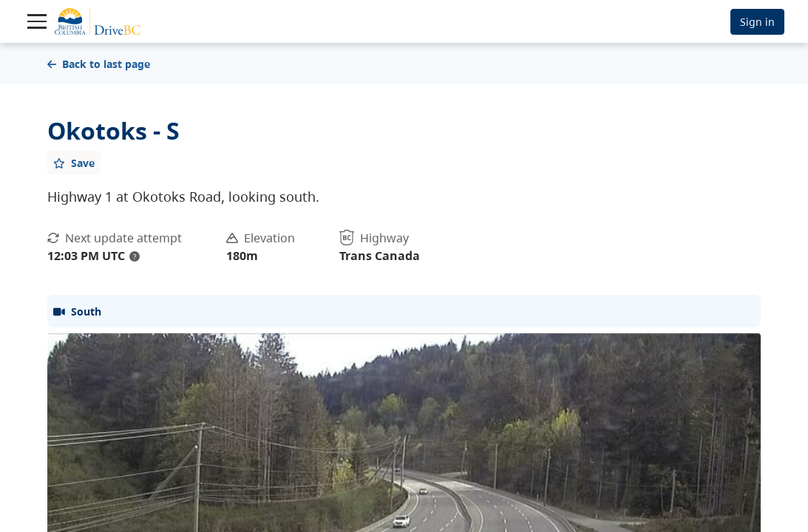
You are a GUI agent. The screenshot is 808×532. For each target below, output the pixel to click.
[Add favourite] (74, 163)
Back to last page (99, 64)
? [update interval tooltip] (135, 256)
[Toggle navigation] (37, 21)
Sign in (757, 22)
